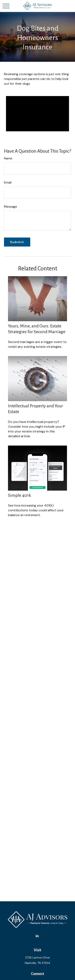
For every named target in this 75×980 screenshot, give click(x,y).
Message (10, 207)
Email (8, 182)
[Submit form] (17, 242)
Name (8, 158)
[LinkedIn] (37, 936)
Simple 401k (19, 495)
